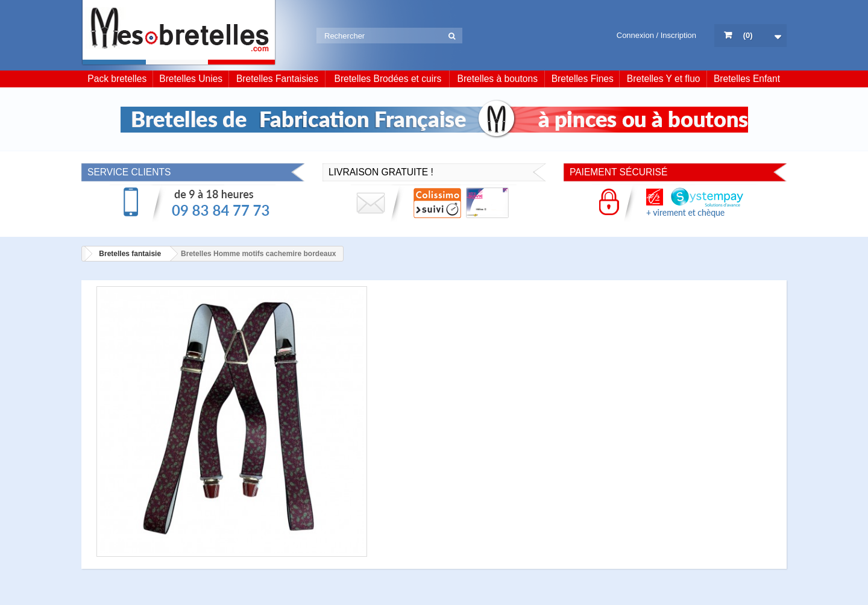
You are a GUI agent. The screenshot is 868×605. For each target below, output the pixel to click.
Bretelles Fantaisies (277, 79)
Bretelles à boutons (498, 79)
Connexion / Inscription (656, 35)
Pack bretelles (117, 79)
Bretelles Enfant (747, 79)
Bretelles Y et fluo (664, 79)
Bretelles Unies (191, 79)
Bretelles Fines (583, 79)
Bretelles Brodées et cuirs (388, 79)
